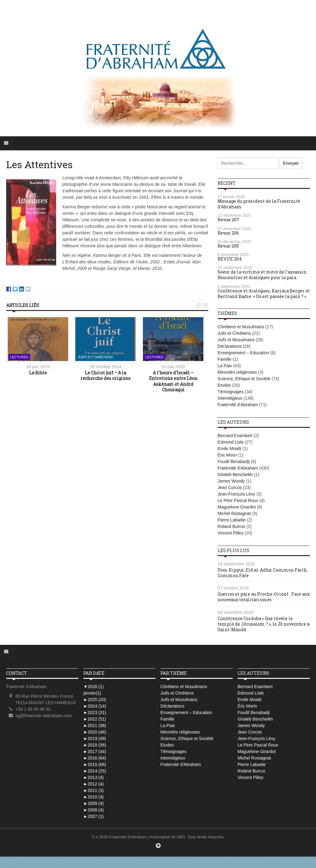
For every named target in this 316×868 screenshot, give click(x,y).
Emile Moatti (229, 449)
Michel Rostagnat (234, 513)
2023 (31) (95, 713)
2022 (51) (95, 719)
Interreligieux (230, 398)
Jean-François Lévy (236, 494)
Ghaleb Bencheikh (235, 474)
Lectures (19, 357)
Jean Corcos (230, 487)
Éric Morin (227, 455)
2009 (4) (94, 803)
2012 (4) (94, 784)
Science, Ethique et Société (244, 379)
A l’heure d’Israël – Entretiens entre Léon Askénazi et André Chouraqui (173, 381)
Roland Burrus (231, 526)
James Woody (231, 481)
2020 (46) (95, 732)
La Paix (225, 366)
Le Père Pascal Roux (238, 500)
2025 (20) (95, 700)
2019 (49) (95, 738)
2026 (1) (94, 687)
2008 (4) (94, 810)
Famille (225, 359)
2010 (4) (94, 797)
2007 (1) (94, 816)
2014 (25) (95, 771)
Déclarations (230, 346)
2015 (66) (95, 764)
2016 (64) (95, 758)
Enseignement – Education (243, 353)
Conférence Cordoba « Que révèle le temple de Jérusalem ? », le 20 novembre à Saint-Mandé (264, 624)
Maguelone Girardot (237, 507)
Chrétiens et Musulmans (241, 327)
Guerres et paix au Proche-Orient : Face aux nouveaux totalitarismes (264, 597)
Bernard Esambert (235, 436)
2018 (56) (95, 745)
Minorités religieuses (237, 372)
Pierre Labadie (232, 520)
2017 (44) (95, 751)
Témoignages (231, 392)
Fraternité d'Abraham (238, 405)
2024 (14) (95, 706)
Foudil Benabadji (234, 462)
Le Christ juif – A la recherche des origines (106, 375)
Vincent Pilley (231, 533)
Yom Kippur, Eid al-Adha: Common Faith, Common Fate (263, 573)
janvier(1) (92, 693)
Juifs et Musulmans (236, 340)
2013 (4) (94, 777)
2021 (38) (95, 725)
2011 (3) (94, 790)
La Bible (38, 373)
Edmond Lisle (231, 442)
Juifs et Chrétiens (95, 357)
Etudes (224, 385)
